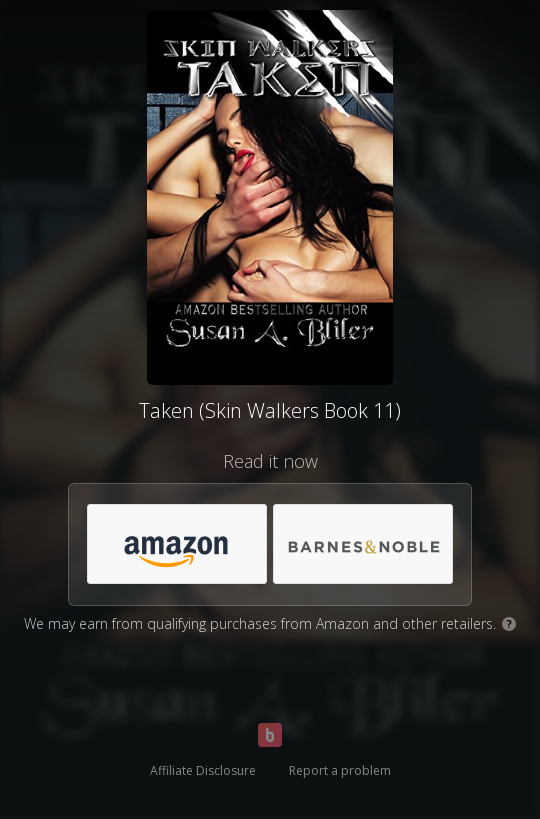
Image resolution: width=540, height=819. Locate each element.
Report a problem (340, 770)
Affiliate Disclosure (203, 770)
